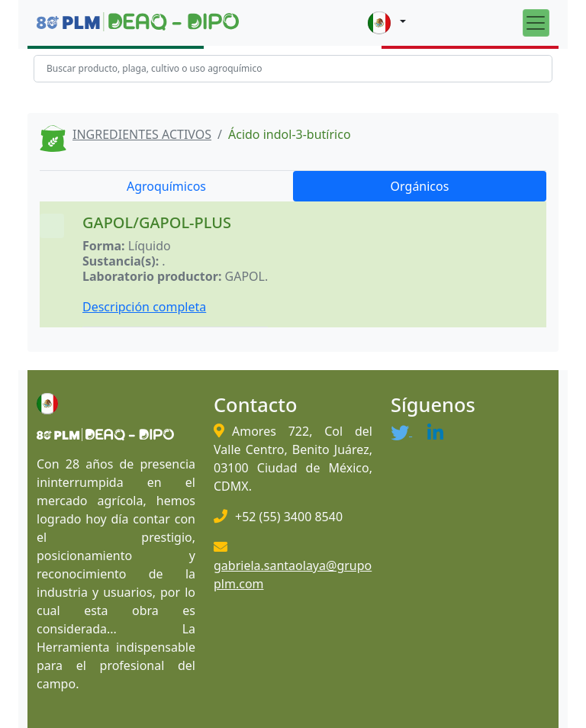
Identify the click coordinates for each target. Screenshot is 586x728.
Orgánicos (420, 186)
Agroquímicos (166, 186)
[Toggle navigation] (536, 23)
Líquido (150, 246)
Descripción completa (144, 307)
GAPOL (245, 276)
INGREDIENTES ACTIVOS (142, 134)
